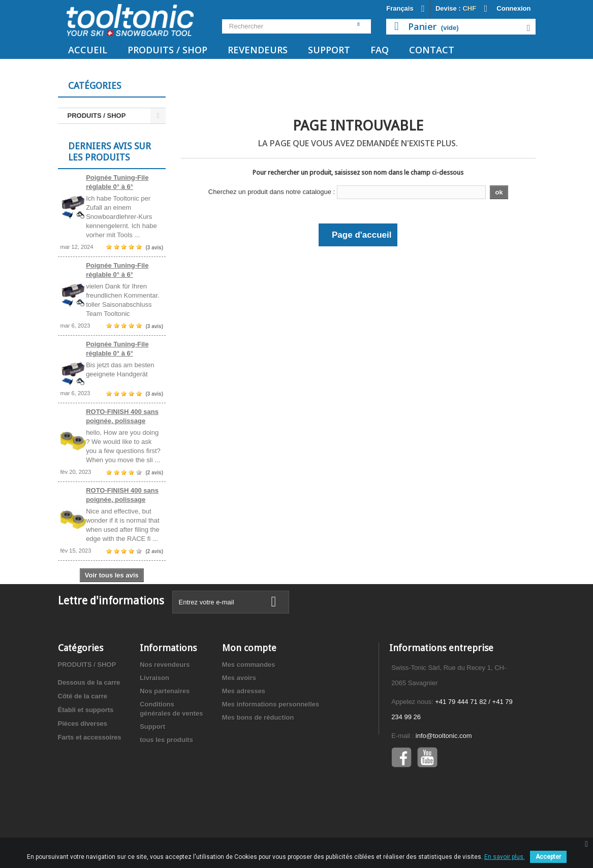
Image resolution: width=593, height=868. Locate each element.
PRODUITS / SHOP (167, 50)
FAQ (380, 50)
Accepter (548, 857)
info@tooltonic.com (444, 777)
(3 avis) (154, 251)
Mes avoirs (239, 719)
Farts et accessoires (90, 779)
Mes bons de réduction (258, 759)
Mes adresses (244, 733)
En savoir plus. (505, 857)
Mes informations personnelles (271, 746)
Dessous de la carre (89, 724)
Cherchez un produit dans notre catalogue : (272, 192)
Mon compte (249, 689)
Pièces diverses (83, 765)
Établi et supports (86, 751)
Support (329, 50)
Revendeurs (258, 50)
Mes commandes (249, 706)
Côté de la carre (83, 738)
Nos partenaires (165, 733)
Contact (432, 50)
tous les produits (166, 781)
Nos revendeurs (165, 706)
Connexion (513, 8)
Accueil (88, 50)
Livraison (154, 719)
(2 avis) (154, 476)
